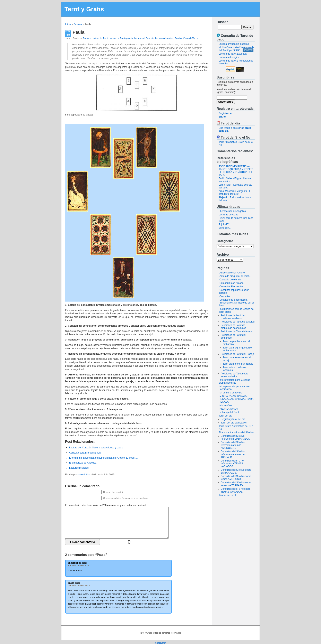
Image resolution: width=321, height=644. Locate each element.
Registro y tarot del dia (233, 419)
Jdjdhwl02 (224, 224)
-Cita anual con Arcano (231, 283)
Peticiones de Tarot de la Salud (238, 322)
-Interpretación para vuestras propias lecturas (234, 381)
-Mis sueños (225, 405)
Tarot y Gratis (84, 9)
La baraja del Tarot (229, 412)
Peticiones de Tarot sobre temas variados (235, 375)
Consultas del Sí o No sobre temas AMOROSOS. (236, 478)
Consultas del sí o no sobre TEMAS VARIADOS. (236, 490)
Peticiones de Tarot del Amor (236, 332)
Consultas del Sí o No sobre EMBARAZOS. (236, 471)
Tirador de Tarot (227, 495)
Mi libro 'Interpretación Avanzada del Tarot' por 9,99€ (236, 49)
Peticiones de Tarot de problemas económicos (233, 327)
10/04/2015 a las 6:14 (78, 566)
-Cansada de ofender (230, 280)
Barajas (78, 24)
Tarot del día (225, 416)
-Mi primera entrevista (231, 393)
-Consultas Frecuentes (231, 287)
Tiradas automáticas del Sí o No (236, 432)
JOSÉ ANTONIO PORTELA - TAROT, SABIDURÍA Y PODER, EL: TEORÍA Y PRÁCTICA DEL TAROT (236, 171)
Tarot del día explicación (234, 423)
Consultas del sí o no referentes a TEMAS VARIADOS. (232, 464)
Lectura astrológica (229, 57)
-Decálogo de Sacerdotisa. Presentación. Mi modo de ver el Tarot (236, 303)
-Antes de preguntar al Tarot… (235, 276)
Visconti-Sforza (190, 38)
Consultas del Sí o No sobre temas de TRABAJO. (236, 484)
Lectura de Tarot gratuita (121, 38)
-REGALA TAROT (228, 409)
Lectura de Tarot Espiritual (233, 54)
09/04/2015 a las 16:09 (79, 586)
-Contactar (224, 296)
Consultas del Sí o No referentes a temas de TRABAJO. (233, 454)
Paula (79, 32)
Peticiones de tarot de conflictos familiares (233, 317)
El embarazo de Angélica (232, 211)
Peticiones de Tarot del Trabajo (238, 354)
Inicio (68, 24)
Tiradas (178, 38)
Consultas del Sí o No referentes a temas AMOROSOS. (233, 445)
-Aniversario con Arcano (232, 273)
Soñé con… (225, 228)
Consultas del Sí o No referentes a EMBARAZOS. (236, 437)
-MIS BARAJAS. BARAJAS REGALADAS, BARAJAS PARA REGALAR (236, 399)
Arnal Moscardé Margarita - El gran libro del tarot (235, 193)
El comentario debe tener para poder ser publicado (106, 505)
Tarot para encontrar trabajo (238, 364)
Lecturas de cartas (164, 38)
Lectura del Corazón (144, 38)
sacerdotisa (84, 475)
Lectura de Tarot (100, 38)
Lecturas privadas (228, 215)
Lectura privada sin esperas (234, 44)
